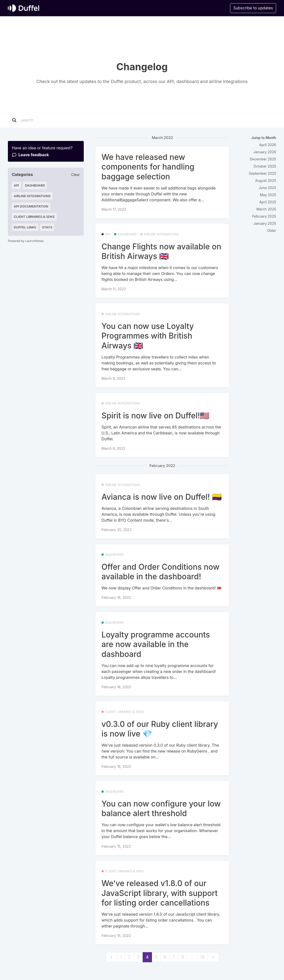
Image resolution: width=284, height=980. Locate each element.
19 (202, 957)
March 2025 (266, 209)
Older (272, 231)
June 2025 (267, 188)
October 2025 (265, 166)
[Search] (51, 120)
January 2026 (265, 152)
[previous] (111, 957)
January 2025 (265, 223)
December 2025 (263, 159)
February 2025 (264, 216)
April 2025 (268, 202)
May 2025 (268, 195)
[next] (213, 957)
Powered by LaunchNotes (26, 241)
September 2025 (262, 173)
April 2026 (268, 145)
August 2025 (266, 181)
